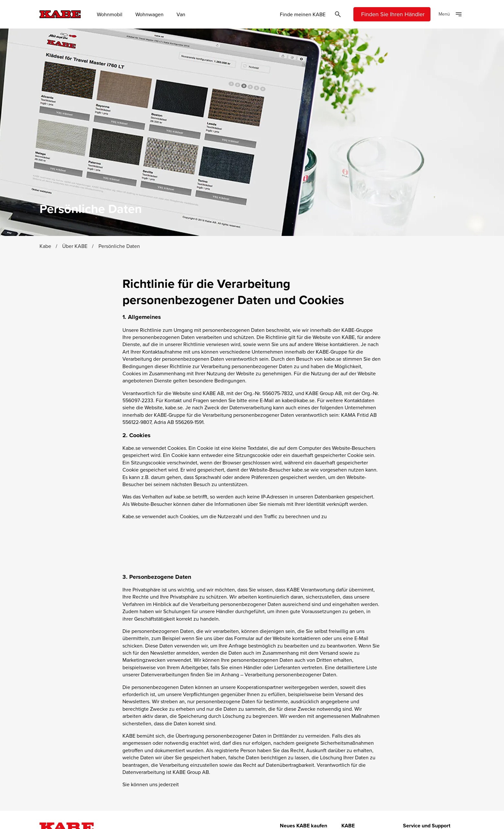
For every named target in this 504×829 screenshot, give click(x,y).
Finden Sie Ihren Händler (393, 14)
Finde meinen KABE (303, 14)
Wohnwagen (149, 14)
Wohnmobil (110, 14)
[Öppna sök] (338, 14)
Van (181, 14)
